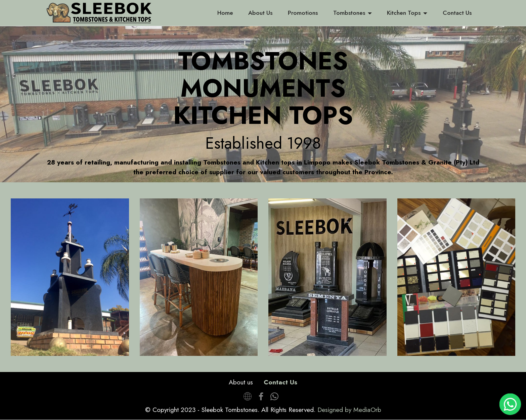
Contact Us (457, 13)
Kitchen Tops (404, 13)
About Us (260, 13)
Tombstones (349, 13)
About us (241, 382)
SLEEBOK (170, 13)
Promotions (303, 13)
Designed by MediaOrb (349, 410)
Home (225, 13)
